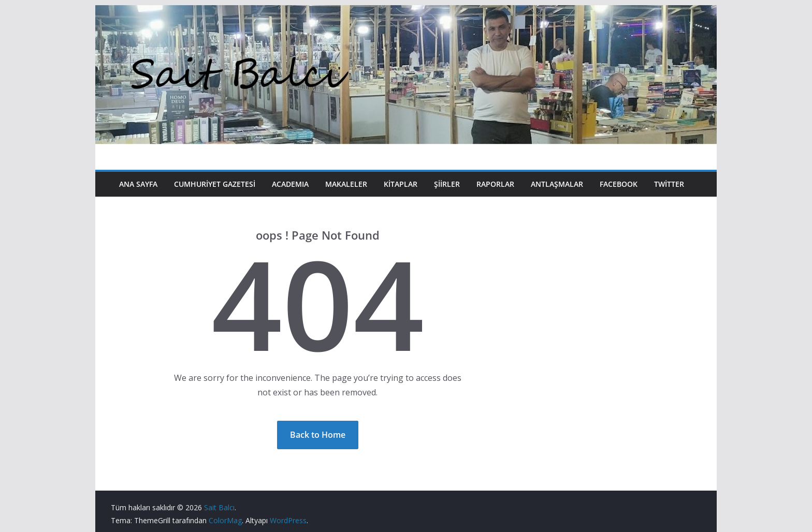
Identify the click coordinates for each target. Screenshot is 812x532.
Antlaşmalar (557, 184)
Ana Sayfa (138, 184)
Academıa (290, 184)
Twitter (669, 184)
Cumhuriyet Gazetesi (215, 184)
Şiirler (447, 184)
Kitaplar (401, 184)
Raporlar (495, 184)
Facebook (619, 184)
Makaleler (346, 184)
